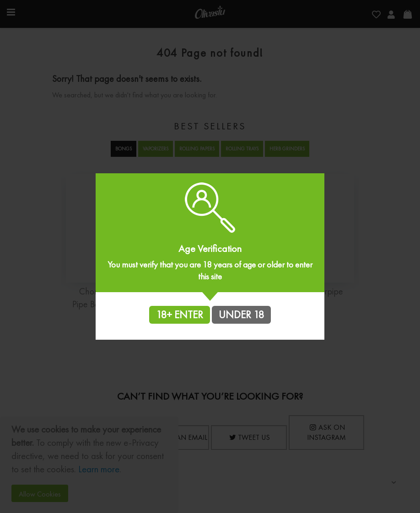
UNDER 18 (241, 315)
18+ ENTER (180, 315)
